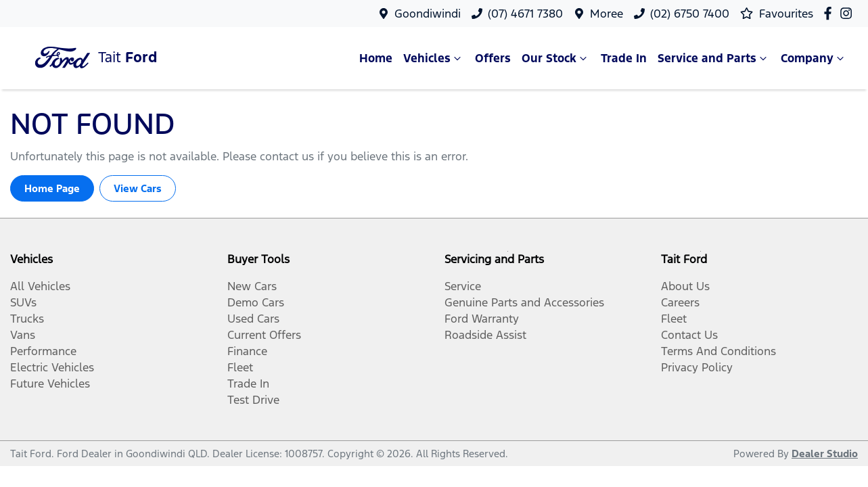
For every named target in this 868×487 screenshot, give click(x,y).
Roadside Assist (485, 335)
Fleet (240, 367)
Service (463, 286)
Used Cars (253, 319)
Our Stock (556, 58)
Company (814, 58)
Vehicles (434, 58)
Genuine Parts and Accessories (524, 302)
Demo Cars (256, 302)
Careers (680, 302)
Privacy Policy (697, 367)
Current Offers (264, 335)
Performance (43, 351)
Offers (493, 58)
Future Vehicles (50, 384)
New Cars (252, 286)
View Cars (138, 188)
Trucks (27, 319)
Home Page (52, 188)
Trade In (624, 58)
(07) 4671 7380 (525, 14)
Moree (607, 14)
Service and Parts (714, 58)
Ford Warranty (482, 319)
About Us (685, 286)
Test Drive (253, 400)
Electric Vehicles (52, 367)
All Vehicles (40, 286)
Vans (23, 335)
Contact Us (689, 335)
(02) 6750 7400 (690, 14)
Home (376, 58)
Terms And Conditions (718, 351)
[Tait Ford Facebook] (830, 13)
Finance (247, 351)
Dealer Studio (825, 454)
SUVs (23, 302)
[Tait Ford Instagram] (849, 13)
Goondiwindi (428, 14)
